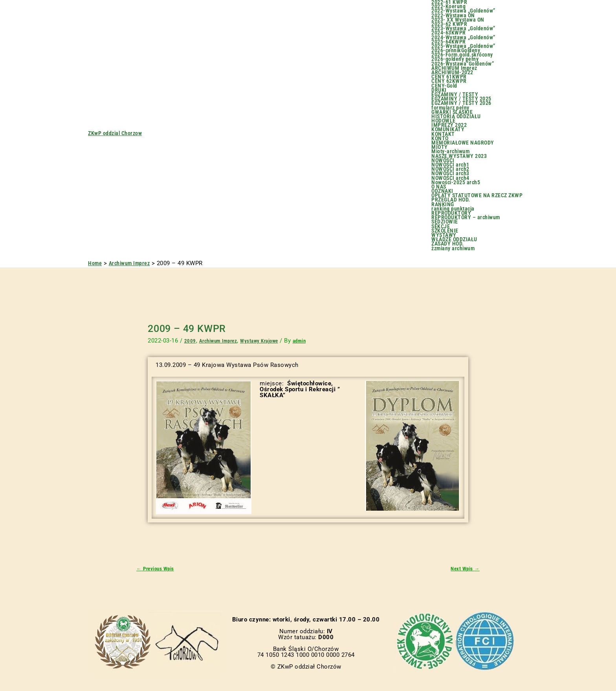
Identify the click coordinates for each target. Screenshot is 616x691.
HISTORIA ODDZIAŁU (456, 116)
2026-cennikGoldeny (456, 50)
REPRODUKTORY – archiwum (466, 217)
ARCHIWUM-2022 (452, 72)
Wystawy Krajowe (264, 341)
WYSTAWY (444, 235)
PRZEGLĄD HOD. (451, 200)
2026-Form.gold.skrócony (462, 55)
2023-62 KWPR (449, 24)
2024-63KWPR (449, 33)
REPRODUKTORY (451, 213)
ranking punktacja (453, 209)
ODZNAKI (442, 191)
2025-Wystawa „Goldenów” (463, 46)
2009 (190, 341)
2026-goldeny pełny (455, 59)
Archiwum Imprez (220, 341)
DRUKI (439, 90)
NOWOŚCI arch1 (450, 165)
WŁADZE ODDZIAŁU (454, 239)
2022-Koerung (448, 6)
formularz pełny (450, 108)
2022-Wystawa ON (453, 16)
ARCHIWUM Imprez (454, 68)
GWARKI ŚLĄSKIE (452, 112)
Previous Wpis (158, 569)
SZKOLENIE (445, 231)
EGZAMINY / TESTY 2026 (461, 103)
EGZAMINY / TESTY (455, 94)
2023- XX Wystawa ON (458, 20)
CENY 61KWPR (449, 77)
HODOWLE (444, 121)
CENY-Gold (444, 86)
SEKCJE (441, 226)
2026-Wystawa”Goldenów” (463, 64)
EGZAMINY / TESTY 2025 (461, 99)
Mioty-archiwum (450, 151)
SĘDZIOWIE (445, 222)
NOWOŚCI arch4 (450, 178)
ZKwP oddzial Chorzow (115, 133)
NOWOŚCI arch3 (450, 173)
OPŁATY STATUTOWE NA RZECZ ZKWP (477, 195)
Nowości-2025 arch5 (456, 182)
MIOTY (440, 147)
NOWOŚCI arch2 (450, 169)
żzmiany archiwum (453, 248)
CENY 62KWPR (449, 81)
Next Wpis (464, 569)
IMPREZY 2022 (449, 125)
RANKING (443, 204)
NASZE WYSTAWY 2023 (459, 156)
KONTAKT (443, 134)
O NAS (439, 187)
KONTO (440, 138)
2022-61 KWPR (449, 2)
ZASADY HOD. (448, 244)
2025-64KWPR (449, 42)
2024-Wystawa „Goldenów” (463, 38)
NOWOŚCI (443, 160)
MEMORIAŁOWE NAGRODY (463, 143)
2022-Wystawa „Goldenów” (463, 11)
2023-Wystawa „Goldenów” (463, 28)
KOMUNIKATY (448, 129)
